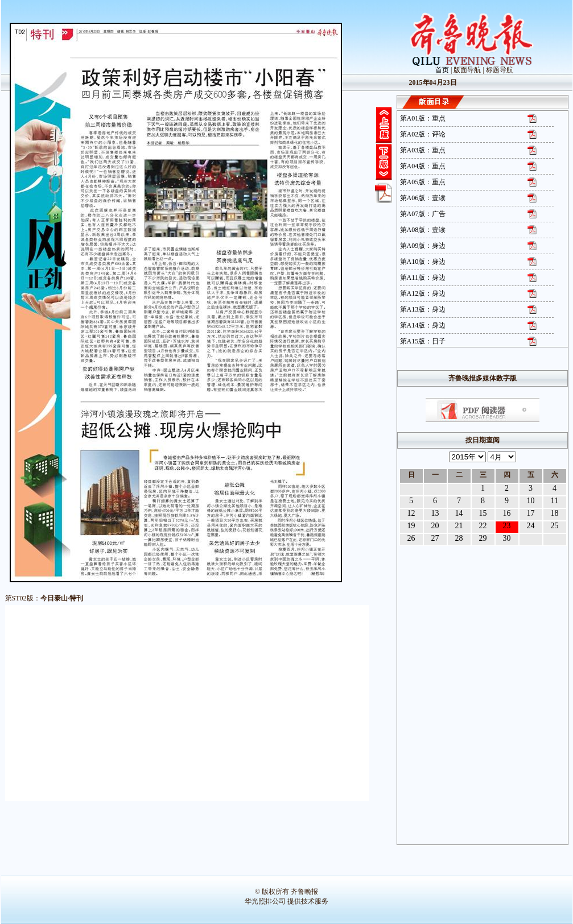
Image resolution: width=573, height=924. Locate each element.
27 (435, 538)
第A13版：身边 (423, 309)
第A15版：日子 (423, 341)
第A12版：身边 (423, 293)
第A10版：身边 (423, 262)
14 (459, 513)
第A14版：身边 (423, 325)
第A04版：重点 (423, 166)
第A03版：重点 (423, 150)
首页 (442, 70)
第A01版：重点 (423, 118)
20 (435, 526)
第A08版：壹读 (423, 230)
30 (507, 538)
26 (411, 538)
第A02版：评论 (423, 134)
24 (531, 526)
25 (555, 526)
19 (411, 526)
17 (531, 513)
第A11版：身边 (423, 277)
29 (483, 538)
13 (435, 513)
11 (555, 501)
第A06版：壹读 (423, 198)
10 (531, 501)
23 (507, 526)
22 (483, 526)
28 (459, 538)
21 (459, 526)
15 (483, 513)
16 (507, 513)
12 (411, 513)
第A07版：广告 (423, 214)
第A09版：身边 (423, 246)
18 (555, 513)
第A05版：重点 (423, 182)
